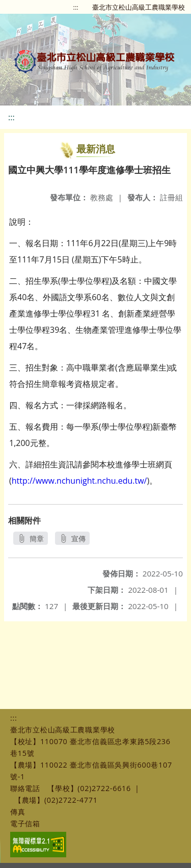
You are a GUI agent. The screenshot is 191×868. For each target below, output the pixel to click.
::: (76, 7)
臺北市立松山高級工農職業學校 (139, 7)
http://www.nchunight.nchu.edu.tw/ (79, 481)
